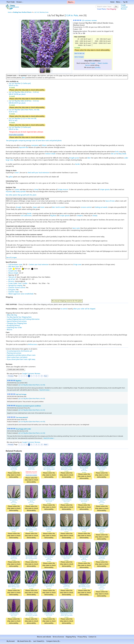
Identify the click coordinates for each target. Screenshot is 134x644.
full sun (113, 154)
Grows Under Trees (15, 283)
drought (19, 207)
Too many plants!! (22, 417)
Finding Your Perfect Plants (23, 12)
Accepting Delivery (13, 325)
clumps (95, 216)
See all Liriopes (12, 258)
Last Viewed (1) (39, 641)
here (24, 78)
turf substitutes (26, 216)
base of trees (110, 201)
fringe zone (77, 265)
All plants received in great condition (28, 406)
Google (93, 63)
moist (42, 207)
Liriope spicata (105, 190)
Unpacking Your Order (14, 328)
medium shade (50, 154)
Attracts (11, 281)
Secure (88, 65)
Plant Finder (11, 2)
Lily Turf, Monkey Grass (41, 12)
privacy (98, 67)
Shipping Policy (71, 637)
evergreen (35, 145)
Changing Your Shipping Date (17, 323)
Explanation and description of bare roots (21, 355)
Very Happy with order (23, 429)
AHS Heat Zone (14, 267)
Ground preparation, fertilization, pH (19, 351)
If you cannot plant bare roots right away (21, 359)
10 (42, 376)
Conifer (25, 283)
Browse (20, 2)
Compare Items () (53, 641)
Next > (46, 376)
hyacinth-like (24, 147)
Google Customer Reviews (31, 374)
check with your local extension (38, 173)
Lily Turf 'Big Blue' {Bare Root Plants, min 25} (32, 399)
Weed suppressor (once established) (21, 294)
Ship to (71, 2)
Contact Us (92, 637)
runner (17, 190)
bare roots (76, 228)
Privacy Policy (82, 637)
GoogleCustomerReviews (124, 7)
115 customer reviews (85, 21)
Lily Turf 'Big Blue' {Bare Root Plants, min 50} (32, 385)
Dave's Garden (103, 63)
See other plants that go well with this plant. (21, 195)
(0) (125, 2)
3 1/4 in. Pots (72, 15)
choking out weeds (101, 207)
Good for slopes (14, 292)
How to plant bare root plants (17, 357)
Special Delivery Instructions (17, 321)
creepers (80, 216)
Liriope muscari (63, 190)
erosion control (86, 207)
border (78, 164)
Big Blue (53, 216)
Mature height (13, 273)
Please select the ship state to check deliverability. (92, 50)
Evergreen (12, 290)
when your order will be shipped (84, 309)
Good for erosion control (17, 288)
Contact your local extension (39, 265)
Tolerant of (12, 277)
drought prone (74, 158)
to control (64, 309)
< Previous (10, 376)
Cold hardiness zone (15, 265)
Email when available (16, 135)
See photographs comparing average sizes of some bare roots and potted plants (34, 141)
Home (112, 2)
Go (116, 6)
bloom (44, 145)
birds (117, 152)
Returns (10, 330)
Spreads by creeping (15, 286)
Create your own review (16, 369)
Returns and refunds (44, 637)
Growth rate (13, 271)
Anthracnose (33, 344)
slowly (18, 192)
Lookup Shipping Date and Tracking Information (23, 319)
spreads (23, 192)
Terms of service (58, 637)
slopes (35, 207)
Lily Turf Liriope (21, 394)
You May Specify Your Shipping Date (19, 317)
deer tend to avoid (58, 207)
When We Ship (12, 315)
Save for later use (79, 53)
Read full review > (45, 390)
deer (89, 158)
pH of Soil (12, 279)
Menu (119, 2)
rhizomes (9, 192)
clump (36, 190)
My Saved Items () (24, 641)
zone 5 (17, 173)
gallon (11, 177)
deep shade (122, 154)
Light (10, 269)
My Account (11, 641)
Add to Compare (79, 57)
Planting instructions (14, 353)
